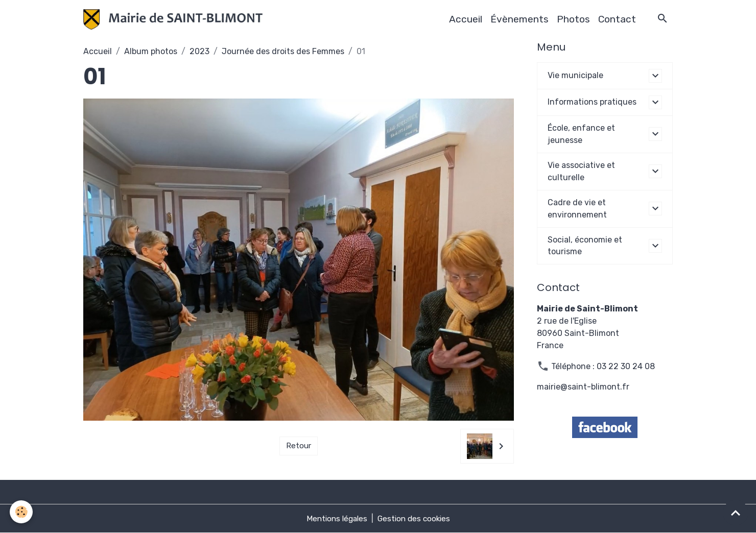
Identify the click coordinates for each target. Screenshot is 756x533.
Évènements (519, 19)
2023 (199, 51)
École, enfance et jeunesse (581, 134)
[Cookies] (22, 512)
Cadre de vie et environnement (577, 209)
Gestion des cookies (416, 518)
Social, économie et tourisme (585, 246)
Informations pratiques (592, 102)
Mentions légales (335, 518)
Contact (617, 19)
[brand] (175, 19)
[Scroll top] (736, 513)
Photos (573, 19)
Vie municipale (575, 75)
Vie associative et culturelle (581, 171)
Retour (299, 446)
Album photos (151, 51)
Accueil (466, 19)
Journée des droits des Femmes (283, 51)
